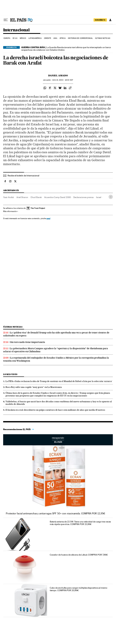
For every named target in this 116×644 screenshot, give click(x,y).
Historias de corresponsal (80, 38)
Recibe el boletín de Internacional (23, 176)
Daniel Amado (58, 76)
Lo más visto (10, 374)
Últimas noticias (103, 38)
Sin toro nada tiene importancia (27, 342)
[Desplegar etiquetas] (111, 197)
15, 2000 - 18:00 (63, 80)
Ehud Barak (36, 197)
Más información (11, 211)
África (63, 38)
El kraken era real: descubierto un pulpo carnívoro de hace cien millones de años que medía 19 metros (55, 410)
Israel (99, 197)
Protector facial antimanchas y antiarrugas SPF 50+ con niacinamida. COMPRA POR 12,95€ (55, 513)
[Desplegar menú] (6, 20)
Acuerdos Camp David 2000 (58, 197)
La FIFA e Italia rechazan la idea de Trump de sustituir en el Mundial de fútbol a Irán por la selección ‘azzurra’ (59, 381)
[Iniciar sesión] (110, 20)
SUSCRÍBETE (100, 20)
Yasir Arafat (9, 197)
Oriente (48, 38)
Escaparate (58, 440)
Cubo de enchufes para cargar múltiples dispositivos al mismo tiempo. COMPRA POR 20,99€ (79, 589)
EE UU (15, 38)
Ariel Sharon (22, 197)
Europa (7, 38)
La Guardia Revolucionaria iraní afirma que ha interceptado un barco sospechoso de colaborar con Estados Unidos (66, 49)
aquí (48, 218)
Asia (55, 38)
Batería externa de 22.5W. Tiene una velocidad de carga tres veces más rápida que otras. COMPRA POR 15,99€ (80, 523)
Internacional (16, 30)
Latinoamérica (35, 38)
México (23, 38)
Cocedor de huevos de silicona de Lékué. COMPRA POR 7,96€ (79, 555)
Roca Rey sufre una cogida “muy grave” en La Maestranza (34, 387)
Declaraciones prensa (83, 197)
